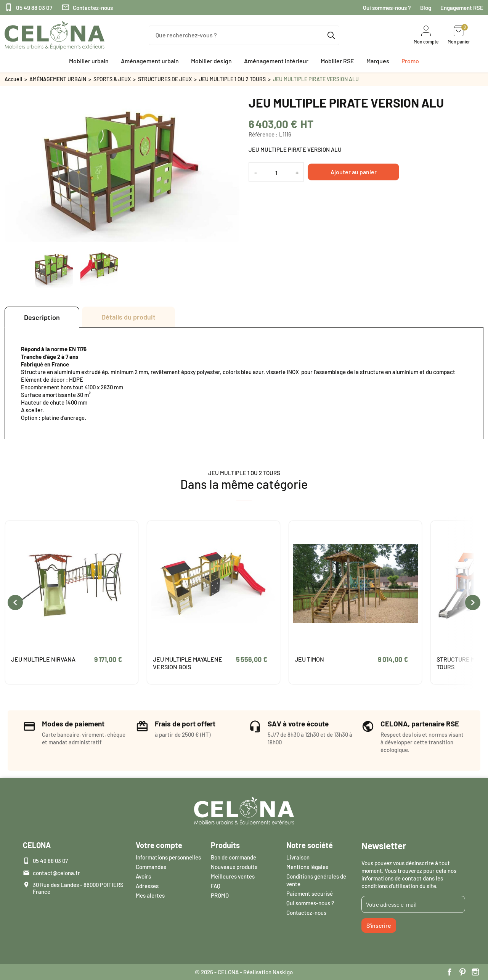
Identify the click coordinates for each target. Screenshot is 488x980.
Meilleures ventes (233, 876)
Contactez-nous (87, 8)
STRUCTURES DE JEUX (165, 79)
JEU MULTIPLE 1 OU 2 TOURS (232, 79)
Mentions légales (307, 867)
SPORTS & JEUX (112, 79)
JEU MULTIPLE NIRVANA (43, 659)
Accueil (13, 79)
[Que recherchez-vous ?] (244, 35)
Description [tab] (42, 317)
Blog (426, 8)
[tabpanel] (244, 383)
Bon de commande (234, 857)
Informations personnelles (168, 857)
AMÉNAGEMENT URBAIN (58, 79)
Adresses (147, 886)
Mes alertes (150, 895)
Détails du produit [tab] (128, 317)
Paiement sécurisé (310, 893)
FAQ (216, 886)
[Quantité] (276, 172)
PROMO (220, 895)
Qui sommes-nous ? (387, 8)
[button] (89, 61)
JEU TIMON (309, 659)
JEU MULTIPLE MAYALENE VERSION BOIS (188, 663)
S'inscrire (379, 925)
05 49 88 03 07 (28, 8)
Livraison (298, 857)
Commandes (151, 867)
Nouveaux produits (234, 867)
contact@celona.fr (56, 873)
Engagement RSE (462, 8)
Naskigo (283, 972)
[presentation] (15, 602)
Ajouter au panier (354, 172)
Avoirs (143, 876)
